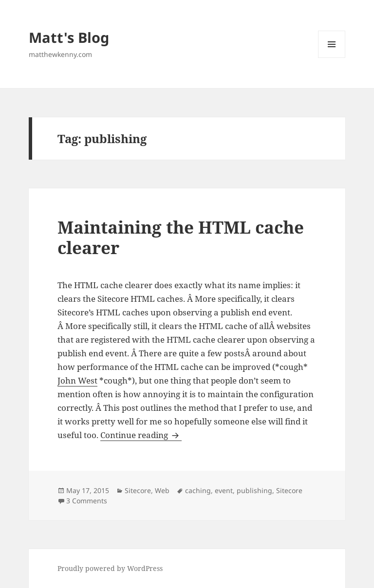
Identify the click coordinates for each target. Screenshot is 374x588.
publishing (254, 490)
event (224, 490)
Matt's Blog (69, 37)
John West (77, 380)
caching (198, 490)
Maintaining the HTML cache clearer (181, 237)
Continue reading (141, 435)
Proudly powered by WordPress (110, 568)
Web (162, 490)
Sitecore (138, 490)
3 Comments (87, 501)
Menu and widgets (332, 58)
